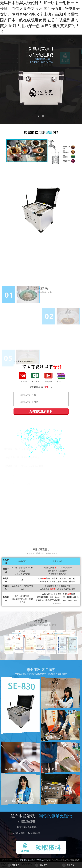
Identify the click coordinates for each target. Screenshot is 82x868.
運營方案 (68, 865)
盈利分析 (14, 865)
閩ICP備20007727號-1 (11, 860)
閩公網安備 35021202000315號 (32, 860)
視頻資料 (41, 865)
